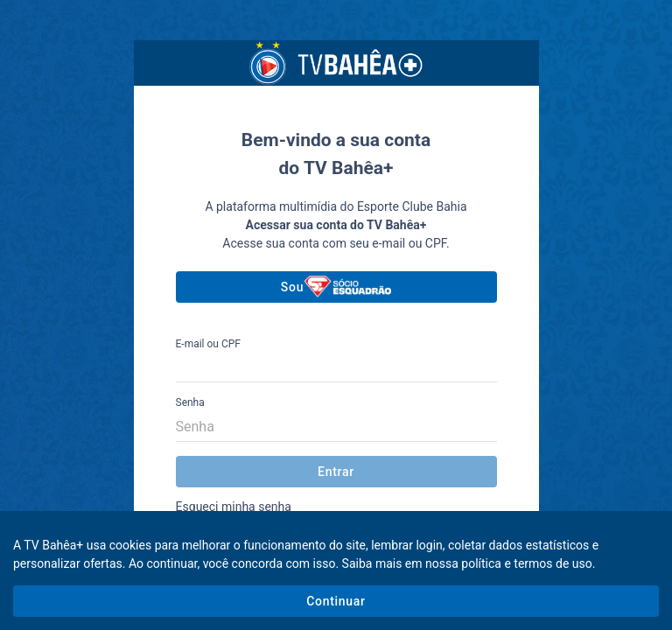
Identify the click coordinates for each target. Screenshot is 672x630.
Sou (336, 287)
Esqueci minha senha (234, 507)
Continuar (336, 601)
